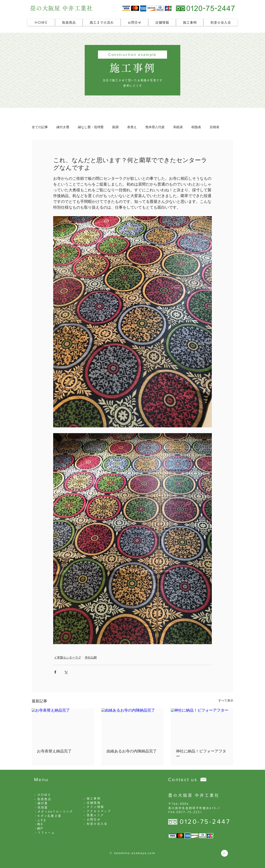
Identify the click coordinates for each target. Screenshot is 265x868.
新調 (115, 127)
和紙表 (178, 127)
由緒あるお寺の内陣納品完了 (132, 751)
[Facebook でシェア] (55, 672)
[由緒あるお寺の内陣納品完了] (133, 726)
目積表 (215, 127)
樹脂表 (196, 127)
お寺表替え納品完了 (54, 751)
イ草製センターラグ (68, 657)
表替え (132, 127)
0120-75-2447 (205, 822)
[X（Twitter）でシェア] (66, 672)
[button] (69, 22)
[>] (224, 853)
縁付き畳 (63, 127)
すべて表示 (226, 700)
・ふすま (40, 820)
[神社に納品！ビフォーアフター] (202, 726)
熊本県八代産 (155, 127)
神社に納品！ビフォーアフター (201, 754)
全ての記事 (40, 127)
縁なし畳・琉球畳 (91, 127)
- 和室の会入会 (95, 824)
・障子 (39, 824)
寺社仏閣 (91, 657)
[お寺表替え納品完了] (63, 726)
